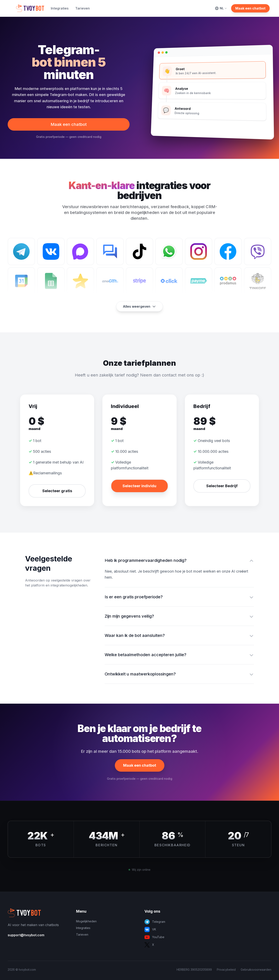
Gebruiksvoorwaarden (256, 970)
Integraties (60, 8)
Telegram (155, 922)
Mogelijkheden (86, 921)
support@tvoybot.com (26, 935)
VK (150, 930)
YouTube (154, 937)
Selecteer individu (139, 486)
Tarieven (82, 8)
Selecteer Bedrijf (222, 486)
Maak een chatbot (250, 8)
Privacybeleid (226, 970)
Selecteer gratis (57, 491)
